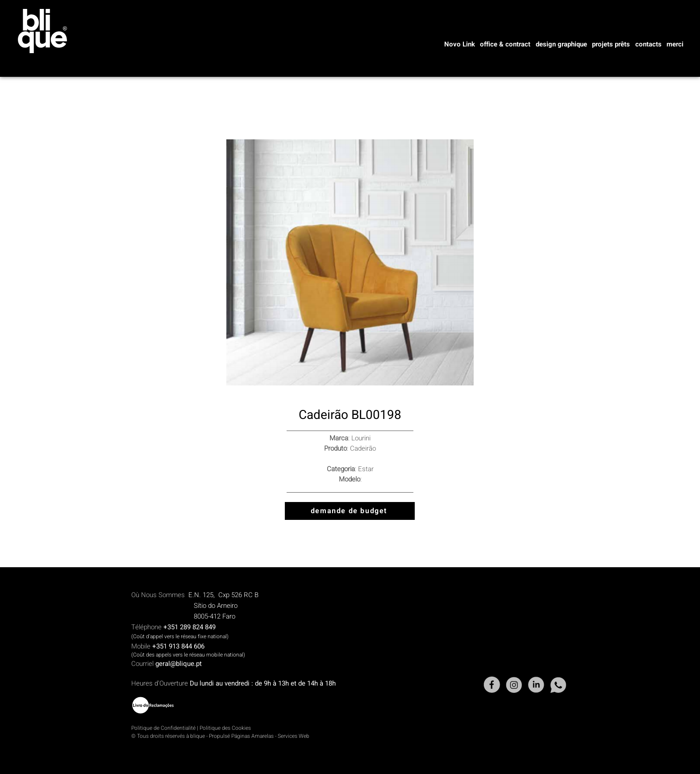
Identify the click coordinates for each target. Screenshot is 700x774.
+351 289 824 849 (190, 627)
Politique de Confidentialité (163, 728)
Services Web (294, 736)
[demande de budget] (350, 511)
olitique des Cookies (227, 728)
